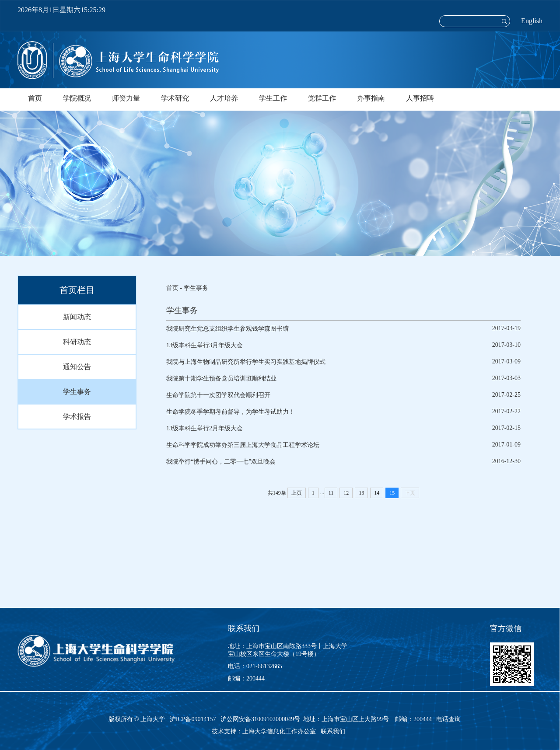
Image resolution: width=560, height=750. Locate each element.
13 (361, 493)
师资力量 (126, 98)
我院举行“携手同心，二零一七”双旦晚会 (221, 462)
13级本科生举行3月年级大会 (205, 345)
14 (377, 493)
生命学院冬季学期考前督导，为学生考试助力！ (231, 412)
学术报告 (77, 417)
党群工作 (322, 98)
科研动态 (77, 342)
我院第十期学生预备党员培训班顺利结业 (221, 378)
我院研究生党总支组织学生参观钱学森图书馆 (227, 329)
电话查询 (448, 719)
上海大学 (152, 719)
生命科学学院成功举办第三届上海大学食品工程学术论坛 (243, 445)
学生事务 (77, 392)
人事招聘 (420, 98)
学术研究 (175, 98)
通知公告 (77, 367)
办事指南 (371, 98)
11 (331, 493)
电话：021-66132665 (255, 666)
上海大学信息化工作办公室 (282, 731)
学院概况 (77, 98)
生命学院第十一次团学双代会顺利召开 (218, 395)
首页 (35, 98)
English (532, 21)
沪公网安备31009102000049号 (260, 719)
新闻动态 (77, 317)
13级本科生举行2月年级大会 (205, 428)
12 (346, 493)
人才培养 (224, 98)
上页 (297, 493)
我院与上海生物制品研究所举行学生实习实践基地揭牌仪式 (246, 362)
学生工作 (273, 98)
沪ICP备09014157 (194, 719)
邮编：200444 (246, 678)
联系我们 (334, 731)
